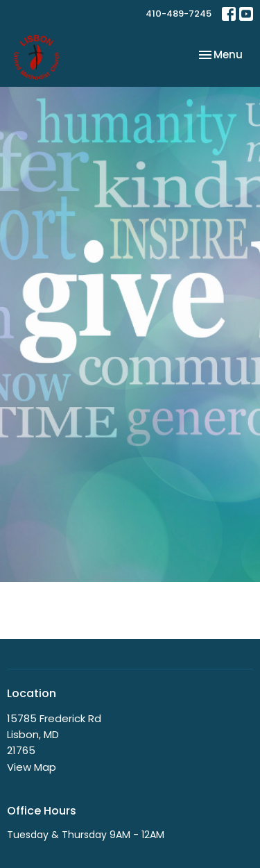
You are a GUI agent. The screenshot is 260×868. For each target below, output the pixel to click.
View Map (32, 767)
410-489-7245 (179, 14)
